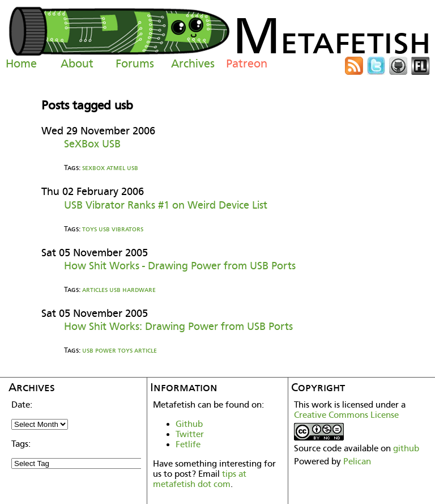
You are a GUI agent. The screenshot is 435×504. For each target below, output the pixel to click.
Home (21, 63)
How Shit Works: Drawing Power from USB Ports (178, 326)
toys (89, 229)
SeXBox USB (92, 144)
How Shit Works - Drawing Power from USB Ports (180, 266)
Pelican (357, 461)
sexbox (93, 168)
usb (133, 168)
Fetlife (188, 444)
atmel (116, 168)
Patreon (247, 63)
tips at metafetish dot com (200, 479)
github (406, 448)
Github (189, 424)
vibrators (127, 229)
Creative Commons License (346, 415)
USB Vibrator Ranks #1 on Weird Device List (166, 205)
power (106, 350)
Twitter (190, 434)
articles (95, 289)
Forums (135, 63)
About (77, 63)
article (146, 350)
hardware (139, 289)
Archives (193, 63)
